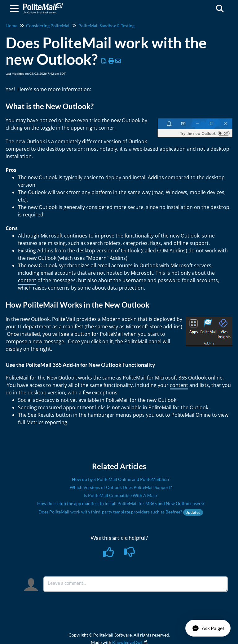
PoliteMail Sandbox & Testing (106, 26)
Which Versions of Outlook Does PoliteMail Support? (121, 487)
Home (11, 26)
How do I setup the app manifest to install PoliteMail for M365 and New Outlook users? (121, 503)
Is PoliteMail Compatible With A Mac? (121, 495)
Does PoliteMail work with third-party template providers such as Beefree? (121, 512)
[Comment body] (136, 584)
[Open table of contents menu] (15, 7)
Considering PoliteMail (48, 26)
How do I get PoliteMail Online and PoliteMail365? (121, 479)
